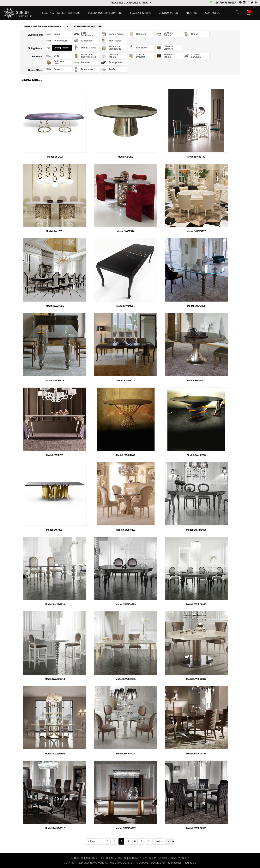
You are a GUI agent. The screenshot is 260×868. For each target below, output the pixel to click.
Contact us (213, 13)
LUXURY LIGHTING (141, 13)
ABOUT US (77, 858)
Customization (168, 13)
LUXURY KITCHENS (97, 858)
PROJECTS (160, 858)
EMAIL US (191, 863)
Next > (158, 841)
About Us (192, 13)
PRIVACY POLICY (179, 858)
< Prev (91, 841)
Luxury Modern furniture (105, 13)
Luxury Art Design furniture (61, 13)
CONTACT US (118, 858)
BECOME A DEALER (140, 858)
